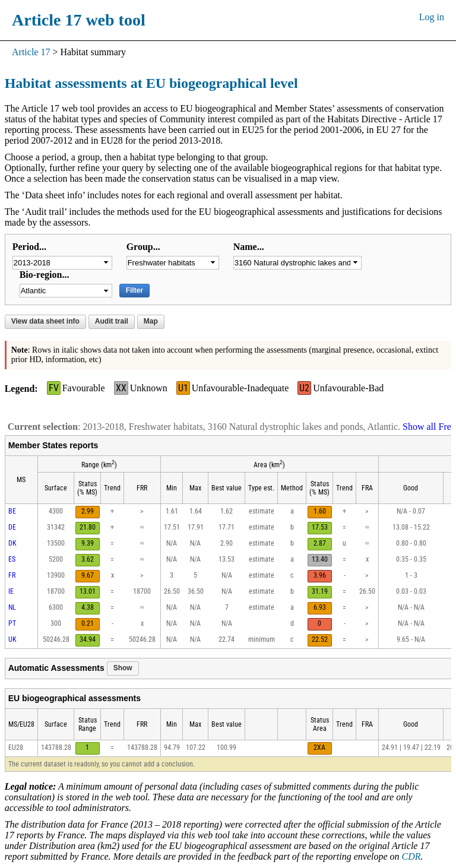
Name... (249, 247)
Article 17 (31, 52)
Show (123, 668)
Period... (29, 247)
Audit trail (112, 321)
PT (12, 623)
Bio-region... (45, 275)
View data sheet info (45, 321)
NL (12, 607)
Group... (143, 247)
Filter (134, 290)
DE (12, 527)
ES (12, 559)
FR (12, 575)
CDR (411, 856)
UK (12, 639)
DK (12, 543)
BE (12, 511)
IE (11, 591)
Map (151, 321)
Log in (432, 17)
